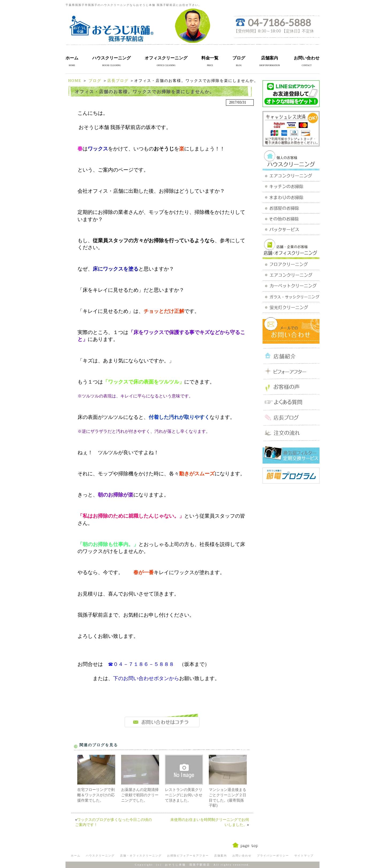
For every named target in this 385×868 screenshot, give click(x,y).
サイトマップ (304, 856)
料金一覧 (210, 58)
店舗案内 (269, 58)
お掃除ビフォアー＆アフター (188, 856)
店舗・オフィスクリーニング (141, 856)
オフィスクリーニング (166, 58)
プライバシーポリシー (273, 856)
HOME (75, 81)
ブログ (239, 58)
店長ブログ (118, 81)
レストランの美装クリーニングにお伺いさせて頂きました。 (184, 795)
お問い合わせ (307, 58)
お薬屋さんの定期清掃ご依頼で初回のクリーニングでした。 (140, 795)
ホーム (72, 58)
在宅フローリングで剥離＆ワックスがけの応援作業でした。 (96, 795)
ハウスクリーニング (111, 58)
